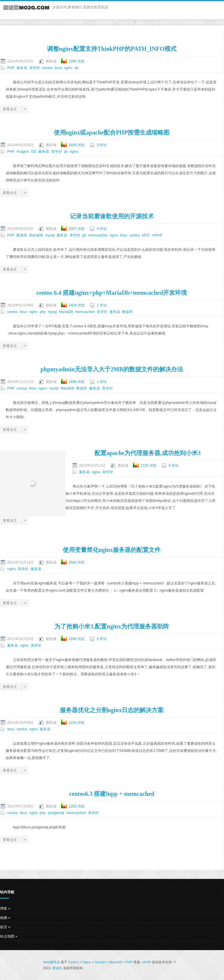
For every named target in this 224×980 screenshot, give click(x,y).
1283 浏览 (77, 806)
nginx (68, 68)
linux (58, 68)
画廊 (4, 918)
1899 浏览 (77, 382)
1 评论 (102, 305)
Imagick (23, 152)
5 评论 (102, 639)
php (43, 312)
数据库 (22, 235)
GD (33, 152)
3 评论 (102, 145)
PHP (11, 68)
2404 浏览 (77, 305)
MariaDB (36, 235)
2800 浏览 (77, 145)
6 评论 (173, 465)
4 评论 (102, 229)
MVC (146, 235)
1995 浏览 (77, 61)
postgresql (56, 813)
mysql (50, 235)
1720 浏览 (148, 465)
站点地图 (7, 936)
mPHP (157, 235)
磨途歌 (57, 968)
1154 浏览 (77, 723)
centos (47, 68)
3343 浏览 (77, 562)
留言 (4, 927)
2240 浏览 (77, 639)
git (84, 235)
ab (76, 68)
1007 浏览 (77, 229)
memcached (98, 235)
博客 (4, 909)
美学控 (35, 68)
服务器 (22, 68)
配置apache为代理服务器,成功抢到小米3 (148, 453)
